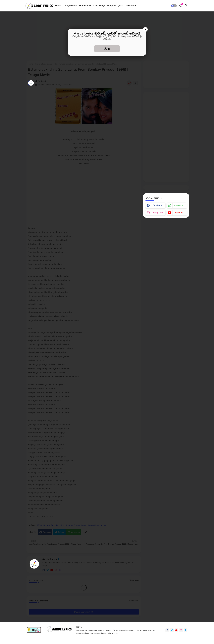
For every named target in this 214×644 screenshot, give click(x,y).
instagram (157, 213)
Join (107, 49)
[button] (174, 6)
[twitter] (172, 630)
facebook (157, 205)
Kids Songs (99, 6)
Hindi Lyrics (85, 6)
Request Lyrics (115, 6)
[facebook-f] (167, 630)
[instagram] (181, 630)
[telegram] (186, 630)
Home (58, 6)
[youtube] (176, 630)
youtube (179, 213)
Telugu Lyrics (70, 6)
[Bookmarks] (181, 6)
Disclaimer (130, 6)
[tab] (58, 6)
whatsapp (179, 205)
